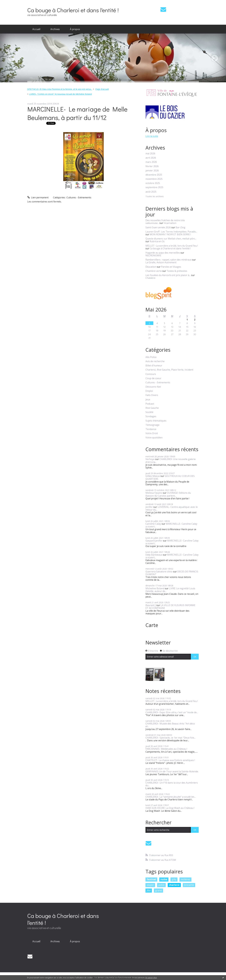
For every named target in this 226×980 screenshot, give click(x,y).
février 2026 (152, 166)
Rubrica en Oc (157, 241)
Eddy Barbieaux (154, 555)
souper (150, 885)
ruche (164, 879)
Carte (152, 625)
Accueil (36, 29)
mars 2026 (151, 162)
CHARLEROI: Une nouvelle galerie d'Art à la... (171, 461)
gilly (174, 879)
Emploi (149, 391)
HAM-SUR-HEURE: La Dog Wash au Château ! (170, 808)
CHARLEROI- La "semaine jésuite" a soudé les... (171, 797)
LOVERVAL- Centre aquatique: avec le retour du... (172, 508)
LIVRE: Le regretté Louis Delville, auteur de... (170, 590)
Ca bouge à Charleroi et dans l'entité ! (73, 10)
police (161, 885)
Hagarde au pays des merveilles (163, 253)
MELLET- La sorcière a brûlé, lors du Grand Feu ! (172, 246)
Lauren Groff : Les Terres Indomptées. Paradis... (171, 232)
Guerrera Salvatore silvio (159, 572)
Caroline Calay (153, 524)
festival (151, 879)
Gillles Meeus (153, 476)
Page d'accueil (102, 89)
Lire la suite (152, 136)
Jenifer (149, 507)
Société (149, 412)
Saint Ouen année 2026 (158, 227)
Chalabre (150, 278)
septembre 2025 (154, 187)
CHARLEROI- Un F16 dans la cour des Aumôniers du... (172, 784)
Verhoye (150, 459)
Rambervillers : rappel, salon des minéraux (169, 260)
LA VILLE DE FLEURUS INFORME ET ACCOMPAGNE (170, 607)
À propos (75, 29)
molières (185, 879)
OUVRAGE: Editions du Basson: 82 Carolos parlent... (168, 494)
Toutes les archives (155, 197)
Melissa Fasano (154, 493)
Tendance (151, 429)
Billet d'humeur (154, 366)
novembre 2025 (154, 179)
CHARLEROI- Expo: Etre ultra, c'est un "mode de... (172, 712)
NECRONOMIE (153, 255)
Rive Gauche (152, 408)
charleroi (174, 885)
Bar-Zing (180, 227)
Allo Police (151, 357)
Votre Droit (152, 433)
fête (149, 890)
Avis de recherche (155, 361)
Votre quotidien (154, 438)
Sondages (151, 416)
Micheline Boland (155, 588)
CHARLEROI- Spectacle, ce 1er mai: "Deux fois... (170, 738)
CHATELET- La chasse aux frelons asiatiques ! (170, 760)
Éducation (151, 267)
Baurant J (151, 605)
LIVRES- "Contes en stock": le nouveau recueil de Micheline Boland (60, 94)
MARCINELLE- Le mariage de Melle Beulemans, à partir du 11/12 (77, 113)
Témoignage (152, 425)
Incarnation (170, 223)
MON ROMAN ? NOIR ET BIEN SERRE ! (170, 234)
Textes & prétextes (177, 271)
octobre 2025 (153, 183)
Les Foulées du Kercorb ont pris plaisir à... (168, 275)
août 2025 (151, 192)
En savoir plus (151, 978)
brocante (189, 885)
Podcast (150, 404)
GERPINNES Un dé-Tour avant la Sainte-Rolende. (172, 771)
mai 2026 (150, 154)
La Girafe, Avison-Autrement (161, 262)
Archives (55, 29)
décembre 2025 (154, 175)
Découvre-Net (153, 387)
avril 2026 (151, 158)
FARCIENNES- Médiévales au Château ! (166, 749)
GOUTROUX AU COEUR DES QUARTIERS (170, 477)
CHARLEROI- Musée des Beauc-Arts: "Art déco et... (170, 725)
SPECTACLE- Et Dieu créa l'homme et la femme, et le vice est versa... (60, 89)
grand (158, 890)
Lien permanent (38, 197)
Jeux (148, 400)
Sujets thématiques (156, 421)
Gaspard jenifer (154, 541)
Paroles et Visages (171, 267)
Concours (151, 374)
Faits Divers (152, 395)
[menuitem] (36, 29)
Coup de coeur (153, 378)
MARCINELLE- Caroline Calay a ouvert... (171, 525)
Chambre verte (154, 271)
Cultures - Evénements (79, 197)
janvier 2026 (152, 171)
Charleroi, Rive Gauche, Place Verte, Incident (169, 370)
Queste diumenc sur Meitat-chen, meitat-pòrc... (171, 239)
